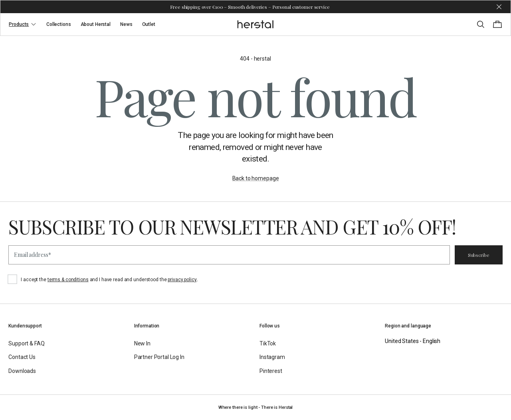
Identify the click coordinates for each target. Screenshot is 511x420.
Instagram (272, 357)
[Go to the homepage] (256, 24)
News (126, 24)
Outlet (149, 24)
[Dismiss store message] (499, 7)
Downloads (22, 371)
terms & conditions (68, 280)
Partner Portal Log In (159, 357)
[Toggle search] (481, 24)
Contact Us (22, 357)
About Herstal (96, 24)
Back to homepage (256, 178)
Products (23, 24)
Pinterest (271, 371)
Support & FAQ (26, 343)
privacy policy (182, 280)
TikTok (268, 343)
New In (142, 343)
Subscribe (479, 255)
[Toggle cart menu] (497, 24)
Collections (59, 24)
